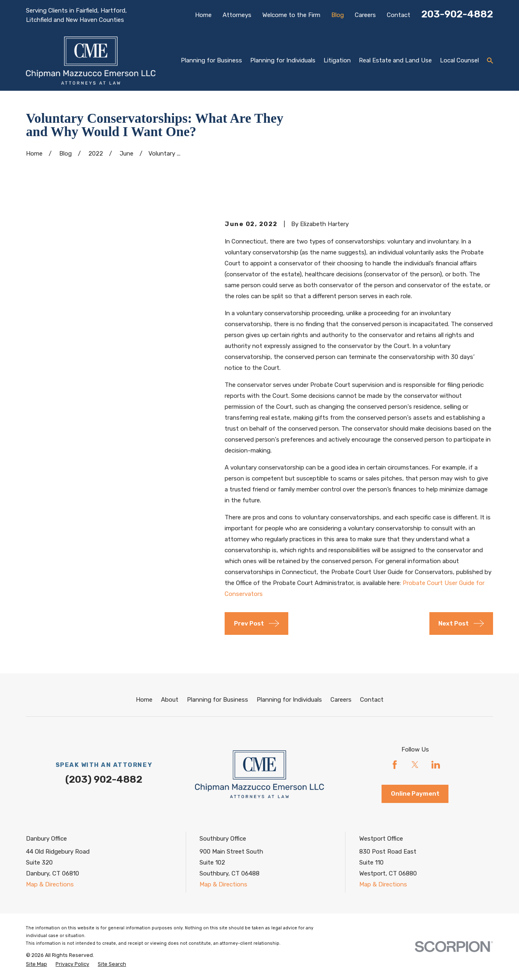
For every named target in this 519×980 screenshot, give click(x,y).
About (170, 700)
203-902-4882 (457, 14)
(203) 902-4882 (104, 779)
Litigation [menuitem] (337, 60)
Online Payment (415, 794)
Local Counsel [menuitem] (459, 60)
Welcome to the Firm (291, 15)
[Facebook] (395, 765)
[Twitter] (415, 765)
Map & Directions (50, 884)
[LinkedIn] (436, 765)
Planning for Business (218, 700)
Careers (365, 15)
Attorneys (237, 15)
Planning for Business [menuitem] (211, 60)
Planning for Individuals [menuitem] (283, 60)
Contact (399, 15)
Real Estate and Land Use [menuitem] (395, 60)
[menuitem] (36, 964)
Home (203, 15)
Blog (338, 15)
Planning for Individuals (289, 700)
